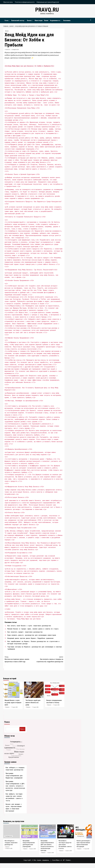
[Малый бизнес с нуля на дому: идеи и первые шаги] (13, 690)
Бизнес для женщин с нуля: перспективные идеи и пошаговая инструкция (14, 808)
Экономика (67, 21)
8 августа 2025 (33, 849)
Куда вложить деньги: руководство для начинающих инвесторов (32, 635)
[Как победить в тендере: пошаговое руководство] (12, 831)
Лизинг (46, 21)
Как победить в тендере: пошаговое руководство (15, 769)
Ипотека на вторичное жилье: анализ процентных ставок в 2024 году (19, 659)
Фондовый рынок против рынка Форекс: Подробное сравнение (30, 638)
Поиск (7, 722)
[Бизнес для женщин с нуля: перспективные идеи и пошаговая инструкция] (84, 831)
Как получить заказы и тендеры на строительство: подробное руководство (49, 659)
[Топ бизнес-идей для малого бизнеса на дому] (34, 690)
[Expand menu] (9, 21)
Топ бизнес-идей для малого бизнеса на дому (33, 703)
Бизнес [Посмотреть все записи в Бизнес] (7, 31)
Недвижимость (56, 21)
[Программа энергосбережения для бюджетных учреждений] (30, 831)
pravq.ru (47, 10)
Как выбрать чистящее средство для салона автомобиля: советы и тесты (14, 797)
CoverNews (56, 860)
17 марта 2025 (14, 707)
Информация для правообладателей (48, 2)
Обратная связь (8, 2)
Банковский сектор (18, 21)
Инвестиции (39, 21)
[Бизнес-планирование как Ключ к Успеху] (55, 690)
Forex (7, 21)
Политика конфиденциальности (25, 2)
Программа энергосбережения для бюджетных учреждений (14, 776)
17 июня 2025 (86, 849)
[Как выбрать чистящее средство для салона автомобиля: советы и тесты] (66, 831)
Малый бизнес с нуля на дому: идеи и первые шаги (13, 703)
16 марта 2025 (15, 49)
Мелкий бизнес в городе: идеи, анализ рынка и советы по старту (33, 629)
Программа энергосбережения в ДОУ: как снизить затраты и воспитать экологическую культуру (15, 786)
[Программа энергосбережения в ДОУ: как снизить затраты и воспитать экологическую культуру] (48, 831)
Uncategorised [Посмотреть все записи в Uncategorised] (9, 836)
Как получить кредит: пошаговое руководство (25, 632)
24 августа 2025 (9, 849)
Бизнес (30, 21)
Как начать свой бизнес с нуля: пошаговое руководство (29, 626)
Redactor (8, 49)
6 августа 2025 (51, 853)
